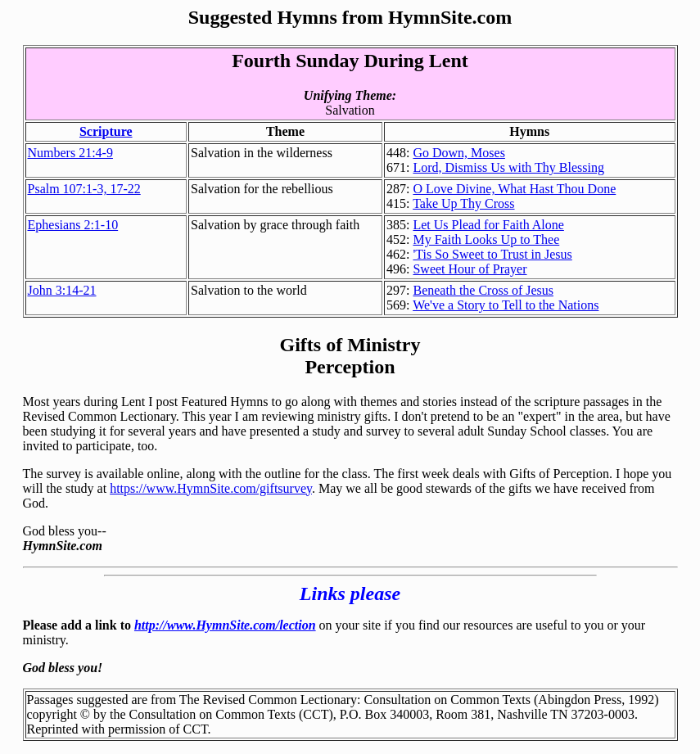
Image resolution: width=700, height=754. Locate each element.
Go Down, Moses (458, 153)
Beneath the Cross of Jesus (483, 290)
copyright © (59, 714)
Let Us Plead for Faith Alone (488, 225)
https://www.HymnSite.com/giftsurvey (211, 488)
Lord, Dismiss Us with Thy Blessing (508, 167)
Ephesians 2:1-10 (73, 225)
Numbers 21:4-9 (70, 153)
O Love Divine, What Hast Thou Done (514, 189)
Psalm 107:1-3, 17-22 (84, 189)
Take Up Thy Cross (463, 203)
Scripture (106, 131)
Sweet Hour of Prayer (470, 269)
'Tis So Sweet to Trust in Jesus (492, 254)
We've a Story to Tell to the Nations (506, 305)
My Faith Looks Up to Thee (486, 239)
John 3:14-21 (62, 290)
